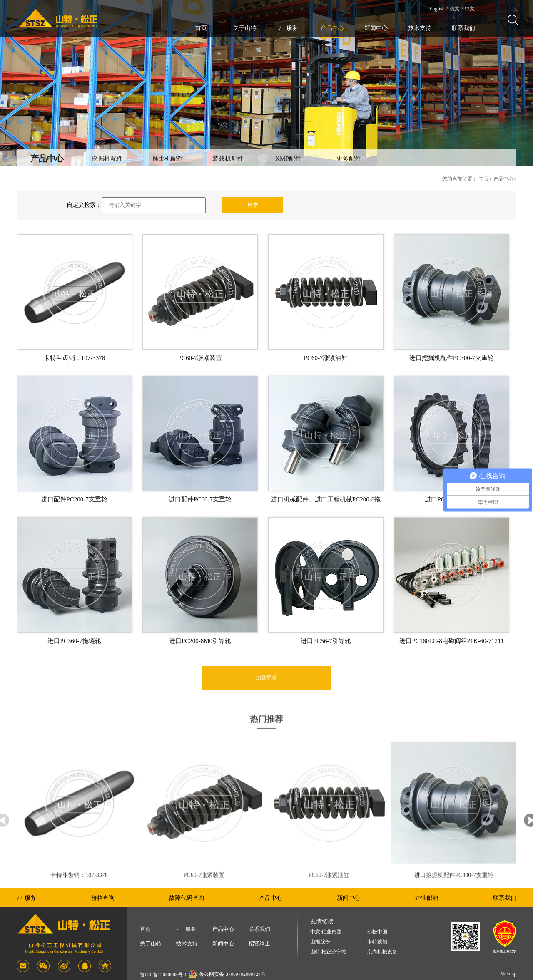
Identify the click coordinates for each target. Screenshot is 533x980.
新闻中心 (376, 28)
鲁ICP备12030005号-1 (163, 975)
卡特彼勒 (377, 942)
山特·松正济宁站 (328, 952)
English (437, 9)
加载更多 (266, 690)
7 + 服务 (186, 929)
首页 (201, 28)
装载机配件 (228, 159)
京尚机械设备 (382, 952)
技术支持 (420, 28)
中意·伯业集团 (326, 932)
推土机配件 (168, 159)
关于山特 (245, 28)
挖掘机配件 (107, 159)
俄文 (455, 9)
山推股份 (320, 942)
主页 (484, 179)
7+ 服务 (288, 28)
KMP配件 (288, 159)
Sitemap (508, 974)
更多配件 (349, 159)
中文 (470, 9)
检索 (253, 205)
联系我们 (463, 28)
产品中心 (332, 28)
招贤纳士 (259, 944)
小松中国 (377, 932)
